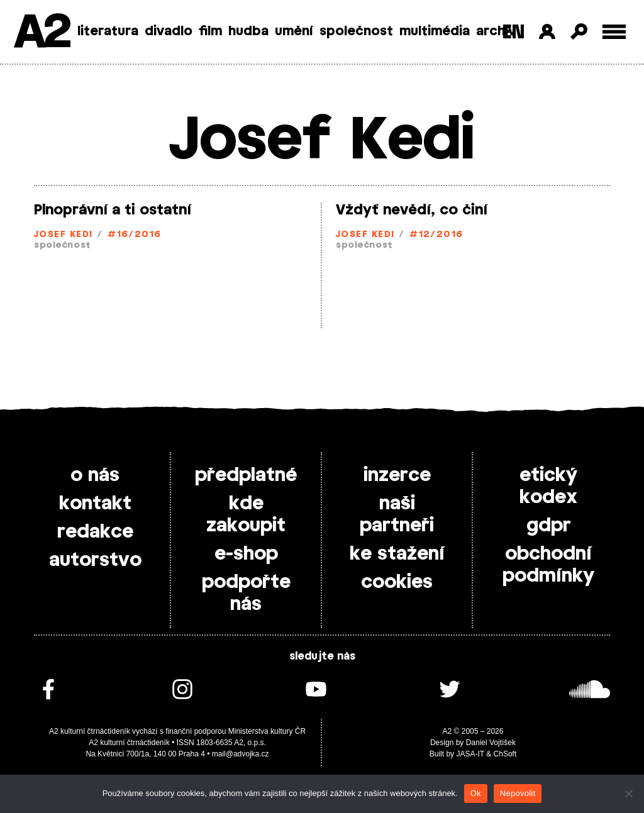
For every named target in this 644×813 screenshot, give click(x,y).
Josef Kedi (63, 235)
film (210, 31)
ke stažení (397, 554)
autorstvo (95, 560)
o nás (95, 475)
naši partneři (397, 515)
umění (294, 31)
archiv (496, 31)
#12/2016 (436, 235)
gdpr (549, 526)
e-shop (246, 554)
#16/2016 (135, 235)
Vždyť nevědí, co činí (412, 210)
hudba (248, 31)
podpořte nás (246, 593)
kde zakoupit (246, 515)
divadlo (169, 31)
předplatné (246, 475)
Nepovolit (518, 793)
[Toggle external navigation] (614, 32)
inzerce (397, 475)
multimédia (435, 31)
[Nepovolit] (628, 794)
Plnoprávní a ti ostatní (113, 210)
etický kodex (548, 486)
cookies (397, 582)
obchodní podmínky (548, 565)
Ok (476, 793)
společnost (356, 31)
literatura (108, 31)
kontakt (95, 504)
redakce (95, 532)
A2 (41, 33)
